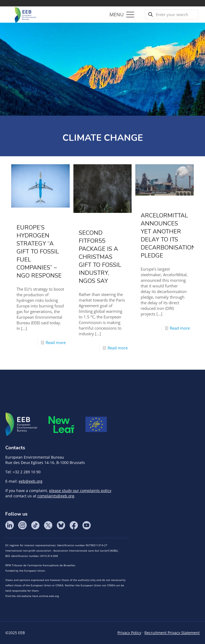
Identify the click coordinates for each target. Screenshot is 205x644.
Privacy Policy (129, 633)
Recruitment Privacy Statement (172, 633)
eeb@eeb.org (31, 481)
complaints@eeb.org (56, 496)
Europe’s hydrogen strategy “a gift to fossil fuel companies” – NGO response (39, 252)
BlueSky (61, 525)
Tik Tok (35, 525)
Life (96, 424)
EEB (21, 424)
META (61, 425)
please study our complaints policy (80, 491)
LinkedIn (10, 525)
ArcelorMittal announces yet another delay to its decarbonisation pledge (168, 236)
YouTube (86, 525)
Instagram (22, 525)
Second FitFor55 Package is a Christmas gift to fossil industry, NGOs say (100, 257)
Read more (56, 342)
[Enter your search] (172, 14)
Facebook (74, 525)
